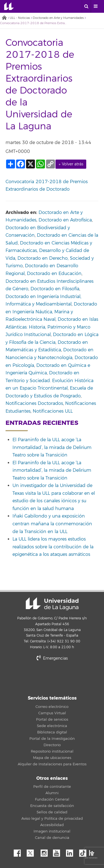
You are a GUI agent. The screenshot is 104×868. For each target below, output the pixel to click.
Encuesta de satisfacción (52, 806)
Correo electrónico (52, 707)
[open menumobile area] (95, 6)
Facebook (19, 852)
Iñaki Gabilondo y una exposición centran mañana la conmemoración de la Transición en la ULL (52, 524)
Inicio (4, 18)
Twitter (32, 852)
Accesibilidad (52, 825)
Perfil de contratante (52, 787)
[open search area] (86, 6)
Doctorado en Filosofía (55, 289)
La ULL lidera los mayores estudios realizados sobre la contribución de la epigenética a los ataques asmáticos (53, 547)
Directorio (52, 745)
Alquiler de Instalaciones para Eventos (52, 764)
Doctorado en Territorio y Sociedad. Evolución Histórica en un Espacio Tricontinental (50, 381)
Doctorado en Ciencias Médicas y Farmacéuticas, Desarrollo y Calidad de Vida (49, 251)
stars (52, 677)
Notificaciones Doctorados (34, 403)
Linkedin (72, 852)
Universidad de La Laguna (9, 6)
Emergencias (52, 658)
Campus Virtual (52, 713)
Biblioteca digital (52, 732)
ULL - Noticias (20, 18)
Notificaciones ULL (53, 411)
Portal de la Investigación (52, 739)
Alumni (52, 793)
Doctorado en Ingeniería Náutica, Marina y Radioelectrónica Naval (51, 312)
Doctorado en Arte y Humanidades (58, 18)
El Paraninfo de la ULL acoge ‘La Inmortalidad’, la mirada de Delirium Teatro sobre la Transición (52, 447)
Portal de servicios (52, 720)
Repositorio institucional (52, 751)
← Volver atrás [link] (71, 164)
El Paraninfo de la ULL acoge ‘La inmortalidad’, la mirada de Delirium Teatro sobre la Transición (52, 470)
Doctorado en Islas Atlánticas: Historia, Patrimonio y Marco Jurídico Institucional (52, 327)
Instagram (45, 852)
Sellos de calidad (52, 812)
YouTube (59, 852)
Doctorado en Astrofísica (65, 220)
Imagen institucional (52, 831)
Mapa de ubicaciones (52, 758)
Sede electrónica (52, 726)
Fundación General (52, 799)
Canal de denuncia (52, 838)
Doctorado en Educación (54, 274)
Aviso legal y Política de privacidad (52, 819)
